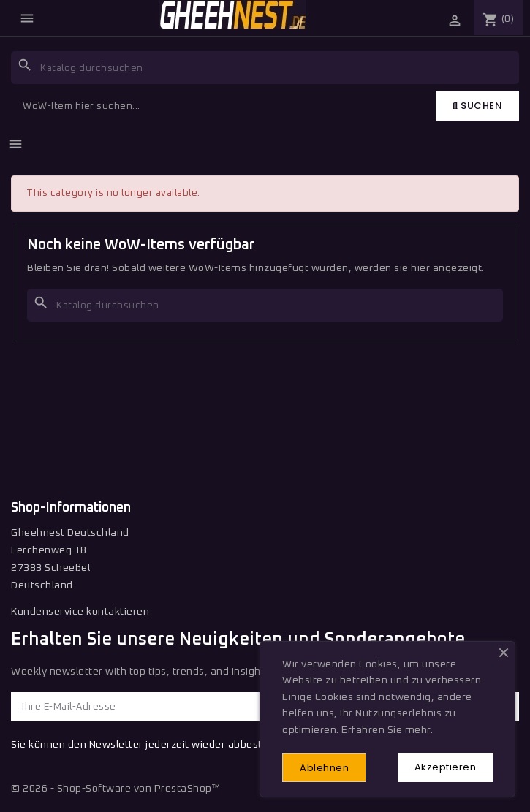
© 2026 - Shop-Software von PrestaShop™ (116, 789)
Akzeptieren (446, 767)
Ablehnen (324, 768)
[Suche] (265, 68)
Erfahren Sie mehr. (387, 730)
